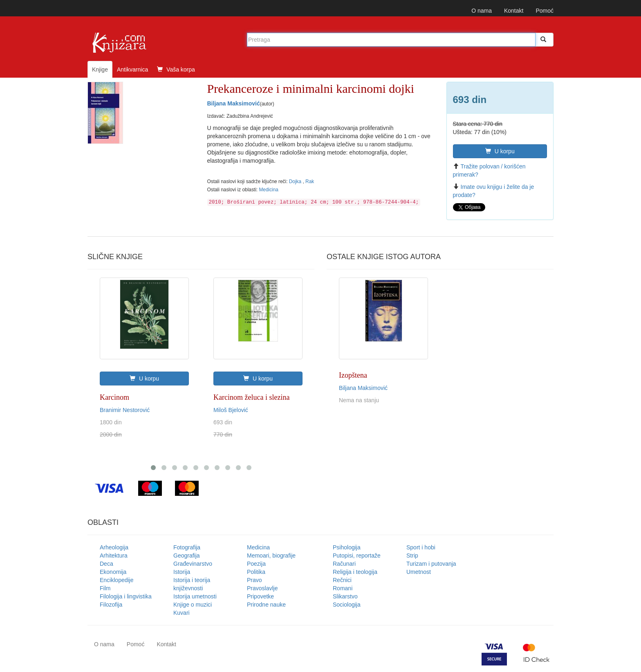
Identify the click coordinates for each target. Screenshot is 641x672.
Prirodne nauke (266, 605)
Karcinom (114, 397)
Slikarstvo (345, 596)
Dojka (296, 181)
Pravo (254, 580)
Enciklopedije (117, 580)
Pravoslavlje (262, 588)
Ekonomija (113, 572)
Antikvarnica (132, 69)
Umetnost (419, 572)
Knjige (100, 69)
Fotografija (187, 547)
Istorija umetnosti (195, 596)
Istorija (182, 572)
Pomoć (545, 11)
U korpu (500, 151)
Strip (412, 556)
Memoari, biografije (271, 556)
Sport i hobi (421, 547)
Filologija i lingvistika (126, 596)
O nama (482, 11)
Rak (310, 181)
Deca (106, 564)
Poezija (256, 564)
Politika (256, 572)
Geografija (187, 556)
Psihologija (347, 547)
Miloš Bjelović (231, 410)
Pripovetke (260, 596)
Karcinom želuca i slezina (251, 397)
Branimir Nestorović (125, 410)
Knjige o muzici (193, 605)
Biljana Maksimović (234, 103)
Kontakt (514, 11)
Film (105, 588)
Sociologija (347, 605)
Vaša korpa (176, 69)
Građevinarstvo (193, 564)
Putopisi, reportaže (357, 556)
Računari (344, 564)
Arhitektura (114, 556)
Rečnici (342, 580)
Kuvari (182, 613)
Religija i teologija (355, 572)
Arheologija (114, 547)
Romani (343, 588)
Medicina (269, 190)
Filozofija (111, 605)
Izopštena (353, 375)
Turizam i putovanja (431, 564)
